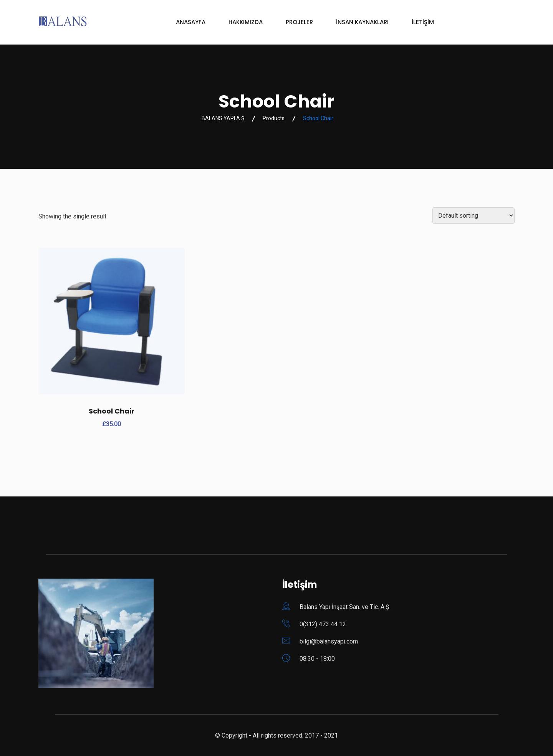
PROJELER (299, 22)
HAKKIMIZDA (246, 22)
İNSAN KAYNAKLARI (362, 22)
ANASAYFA (191, 22)
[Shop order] (474, 216)
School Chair (112, 411)
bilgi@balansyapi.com (329, 641)
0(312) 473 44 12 (323, 624)
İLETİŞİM (423, 22)
